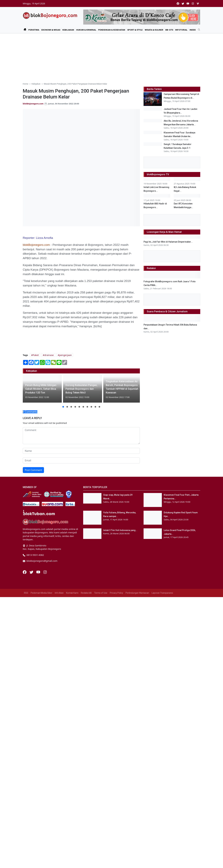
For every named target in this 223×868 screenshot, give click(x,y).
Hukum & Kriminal (86, 30)
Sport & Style (135, 30)
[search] (198, 30)
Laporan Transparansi (162, 674)
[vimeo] (198, 3)
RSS (26, 674)
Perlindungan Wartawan (137, 674)
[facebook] (178, 3)
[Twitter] (32, 653)
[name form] (81, 451)
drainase (49, 355)
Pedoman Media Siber (42, 674)
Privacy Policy (116, 674)
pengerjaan (65, 355)
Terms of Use (101, 674)
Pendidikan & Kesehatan (112, 30)
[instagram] (193, 3)
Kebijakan (68, 30)
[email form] (81, 460)
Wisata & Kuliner (154, 30)
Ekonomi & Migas (51, 30)
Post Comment (33, 470)
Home (25, 84)
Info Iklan (59, 674)
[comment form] (81, 436)
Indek (193, 30)
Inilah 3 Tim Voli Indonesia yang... (120, 611)
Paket (36, 355)
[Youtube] (39, 653)
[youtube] (188, 3)
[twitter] (183, 3)
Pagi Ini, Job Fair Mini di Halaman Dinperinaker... (168, 463)
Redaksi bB (86, 674)
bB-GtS (169, 30)
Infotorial (181, 30)
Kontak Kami (72, 674)
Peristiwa (34, 30)
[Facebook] (25, 653)
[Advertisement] (111, 56)
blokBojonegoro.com (33, 104)
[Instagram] (45, 653)
